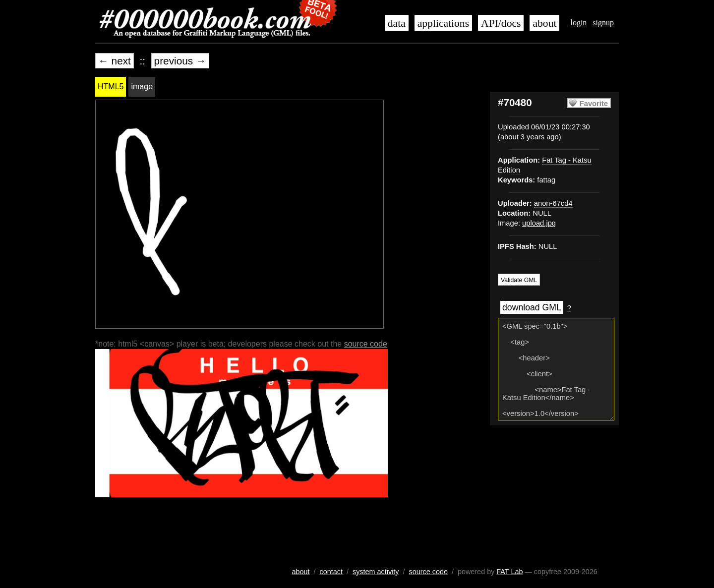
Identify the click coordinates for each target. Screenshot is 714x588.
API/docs (501, 23)
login (578, 23)
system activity (376, 572)
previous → (180, 61)
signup (603, 23)
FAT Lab (509, 572)
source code (366, 344)
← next (115, 61)
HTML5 (111, 87)
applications (443, 23)
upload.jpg (539, 223)
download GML (532, 307)
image (142, 87)
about (544, 23)
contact (331, 572)
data (397, 23)
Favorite (594, 104)
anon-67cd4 (553, 203)
